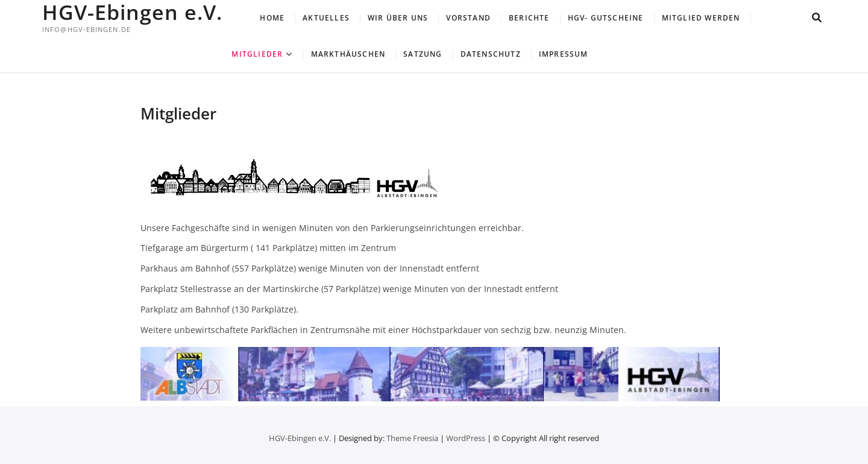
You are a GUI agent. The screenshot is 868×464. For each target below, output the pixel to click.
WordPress (466, 438)
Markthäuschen (348, 54)
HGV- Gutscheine (606, 18)
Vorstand (468, 18)
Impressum (564, 54)
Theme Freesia (412, 438)
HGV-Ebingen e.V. (132, 12)
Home (272, 18)
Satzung (423, 54)
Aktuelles (326, 18)
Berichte (529, 18)
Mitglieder (257, 54)
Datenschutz (491, 54)
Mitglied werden (701, 18)
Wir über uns (398, 18)
